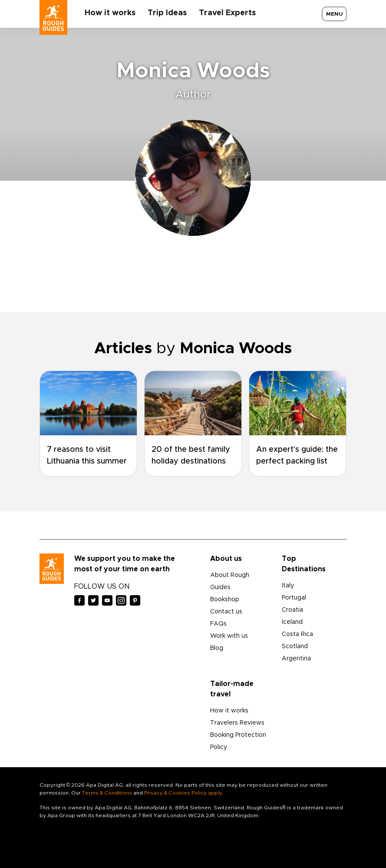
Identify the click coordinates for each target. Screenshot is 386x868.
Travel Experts (227, 13)
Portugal (294, 598)
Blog (217, 648)
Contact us (226, 612)
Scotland (295, 646)
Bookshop (225, 600)
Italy (288, 586)
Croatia (292, 610)
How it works (110, 13)
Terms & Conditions (107, 793)
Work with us (229, 636)
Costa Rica (297, 634)
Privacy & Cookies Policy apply (183, 793)
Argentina (296, 659)
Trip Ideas (167, 13)
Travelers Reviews (237, 723)
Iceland (292, 622)
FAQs (218, 624)
